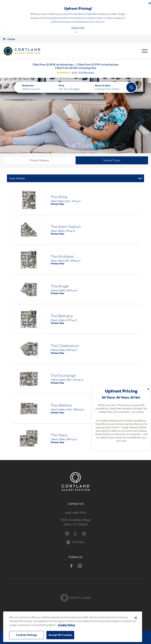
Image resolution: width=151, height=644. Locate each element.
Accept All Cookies (60, 635)
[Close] (136, 618)
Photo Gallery (39, 158)
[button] (75, 30)
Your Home (17, 176)
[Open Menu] (145, 48)
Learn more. (131, 26)
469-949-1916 (76, 510)
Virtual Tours (112, 158)
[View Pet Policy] (75, 539)
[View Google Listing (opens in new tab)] (75, 70)
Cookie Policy (67, 625)
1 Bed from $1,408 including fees (53, 62)
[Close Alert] (52, 6)
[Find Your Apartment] (131, 85)
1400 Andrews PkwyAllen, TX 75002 (76, 519)
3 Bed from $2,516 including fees (75, 65)
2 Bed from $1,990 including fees (98, 62)
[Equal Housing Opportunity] (67, 531)
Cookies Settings (26, 635)
